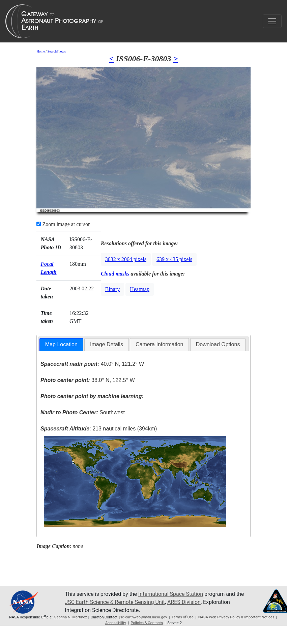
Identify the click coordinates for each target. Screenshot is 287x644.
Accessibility (116, 623)
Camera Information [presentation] (159, 344)
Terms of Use (183, 617)
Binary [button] (113, 289)
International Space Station (171, 594)
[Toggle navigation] (272, 21)
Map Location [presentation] (61, 344)
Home (40, 51)
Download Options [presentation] (218, 344)
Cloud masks (115, 274)
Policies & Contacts (147, 623)
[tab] (61, 345)
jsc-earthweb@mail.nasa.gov (143, 617)
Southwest (83, 412)
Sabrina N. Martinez (71, 617)
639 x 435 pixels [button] (174, 259)
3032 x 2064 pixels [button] (126, 259)
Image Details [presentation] (107, 344)
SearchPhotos (57, 51)
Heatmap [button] (140, 289)
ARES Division (184, 602)
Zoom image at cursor (63, 224)
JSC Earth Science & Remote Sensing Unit (115, 602)
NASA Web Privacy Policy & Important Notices (236, 617)
